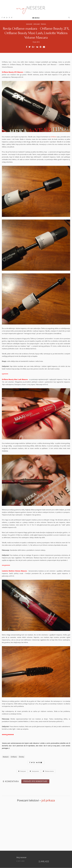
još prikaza (48, 800)
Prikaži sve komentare (35, 781)
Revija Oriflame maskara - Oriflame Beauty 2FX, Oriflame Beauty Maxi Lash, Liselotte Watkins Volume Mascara (36, 33)
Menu (37, 18)
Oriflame (37, 24)
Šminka (43, 24)
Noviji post (22, 771)
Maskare (29, 24)
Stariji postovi (34, 771)
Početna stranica (48, 771)
